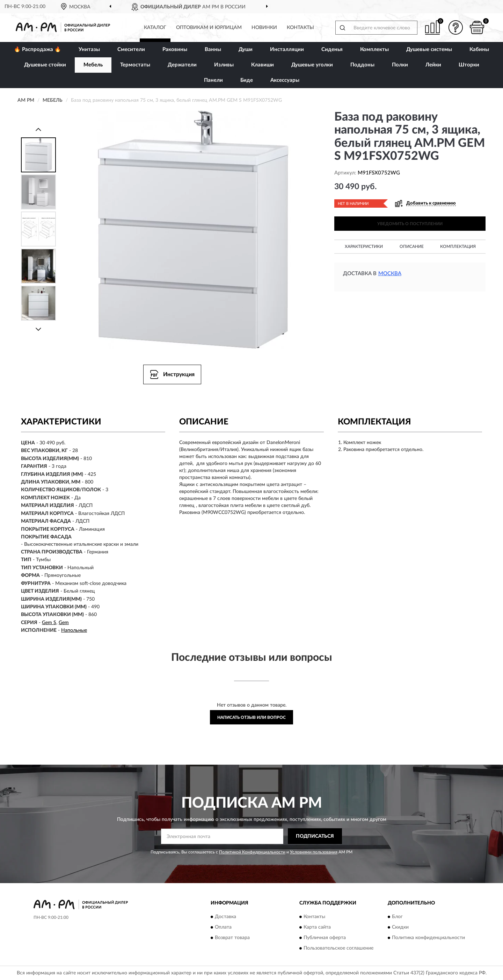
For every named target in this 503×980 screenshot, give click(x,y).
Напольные (74, 630)
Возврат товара (232, 938)
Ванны (213, 49)
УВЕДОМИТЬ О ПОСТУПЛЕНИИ (410, 224)
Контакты (300, 28)
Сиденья (332, 49)
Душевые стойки (45, 65)
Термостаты (135, 65)
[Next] (38, 329)
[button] (456, 27)
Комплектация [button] (458, 246)
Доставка (225, 917)
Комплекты (374, 49)
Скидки (400, 927)
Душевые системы (429, 49)
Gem (64, 623)
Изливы (224, 65)
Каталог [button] (155, 28)
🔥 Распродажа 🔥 (38, 49)
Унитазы (89, 49)
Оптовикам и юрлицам (209, 28)
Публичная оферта (325, 938)
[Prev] (38, 129)
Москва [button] (390, 274)
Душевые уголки (312, 65)
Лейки (433, 65)
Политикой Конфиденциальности (252, 852)
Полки (400, 65)
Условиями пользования (314, 852)
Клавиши (263, 65)
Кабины (479, 49)
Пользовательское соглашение (338, 948)
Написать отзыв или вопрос (251, 717)
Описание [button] (412, 246)
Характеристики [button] (364, 246)
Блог (397, 917)
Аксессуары (285, 80)
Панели (213, 80)
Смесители (131, 49)
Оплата (223, 927)
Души (246, 49)
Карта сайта (317, 927)
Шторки (469, 65)
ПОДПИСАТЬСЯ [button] (315, 836)
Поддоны (362, 65)
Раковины (175, 49)
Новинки (264, 28)
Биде (247, 80)
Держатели (182, 65)
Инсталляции (287, 49)
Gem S (49, 623)
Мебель (93, 65)
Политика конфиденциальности (428, 938)
